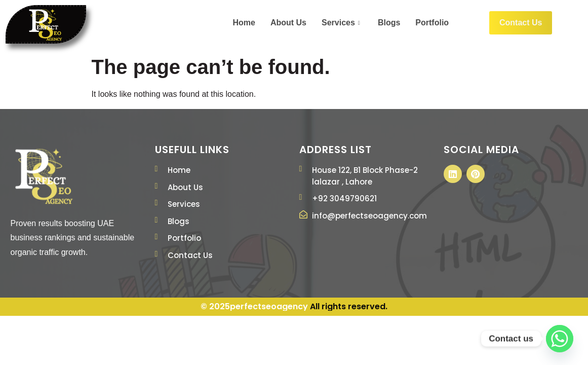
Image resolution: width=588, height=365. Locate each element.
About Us (288, 23)
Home (244, 23)
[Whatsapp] (560, 339)
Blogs (389, 23)
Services (342, 23)
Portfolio (432, 23)
